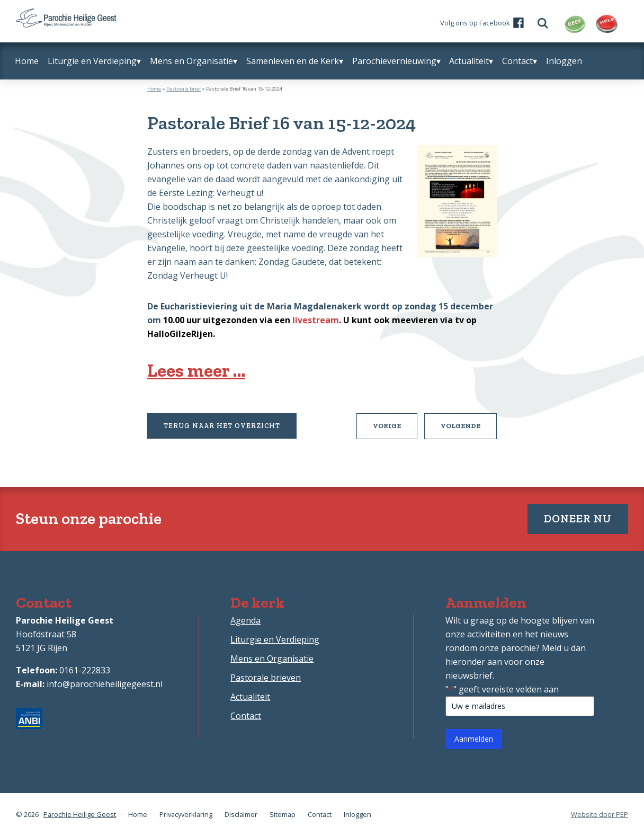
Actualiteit (250, 697)
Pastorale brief (184, 89)
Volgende (469, 430)
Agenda (245, 620)
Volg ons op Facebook (475, 23)
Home (154, 89)
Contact (246, 716)
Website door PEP (600, 815)
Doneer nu (578, 518)
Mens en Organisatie (272, 659)
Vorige (395, 430)
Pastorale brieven (266, 678)
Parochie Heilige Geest (80, 814)
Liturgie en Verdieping (275, 639)
